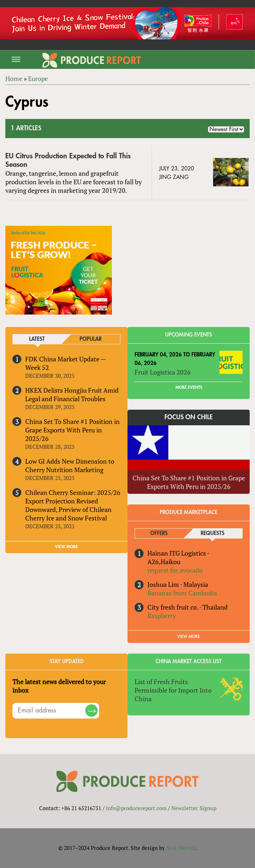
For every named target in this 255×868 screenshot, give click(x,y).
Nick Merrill (181, 848)
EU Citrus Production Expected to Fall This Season (68, 160)
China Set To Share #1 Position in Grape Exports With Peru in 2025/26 (72, 430)
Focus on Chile (189, 417)
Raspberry (162, 616)
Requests (213, 533)
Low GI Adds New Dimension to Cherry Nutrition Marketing (70, 465)
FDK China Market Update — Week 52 (66, 363)
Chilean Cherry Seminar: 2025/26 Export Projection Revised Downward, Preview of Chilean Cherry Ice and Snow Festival (73, 505)
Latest (37, 339)
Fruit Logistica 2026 (163, 372)
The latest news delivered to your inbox (59, 686)
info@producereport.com (136, 808)
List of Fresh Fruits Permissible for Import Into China (173, 690)
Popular (91, 339)
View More (189, 637)
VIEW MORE (66, 547)
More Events (189, 387)
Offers (159, 533)
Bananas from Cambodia (182, 593)
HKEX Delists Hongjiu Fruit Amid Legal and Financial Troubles (72, 394)
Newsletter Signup (194, 808)
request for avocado (175, 570)
